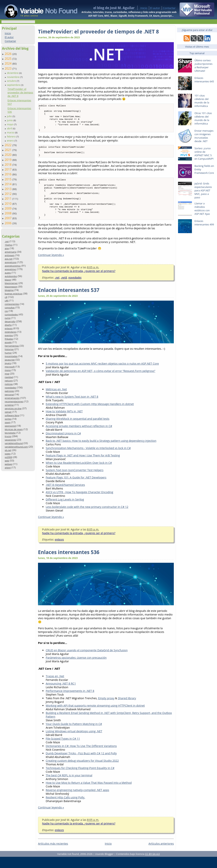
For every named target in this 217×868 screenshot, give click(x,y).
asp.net (8, 259)
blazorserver (11, 283)
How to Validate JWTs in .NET (64, 422)
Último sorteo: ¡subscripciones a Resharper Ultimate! (203, 66)
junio (10, 120)
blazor (8, 280)
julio (10, 116)
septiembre (14, 85)
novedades (10, 388)
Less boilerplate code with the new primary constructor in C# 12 (87, 518)
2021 (8, 150)
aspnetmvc (10, 269)
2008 (8, 213)
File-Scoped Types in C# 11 (63, 750)
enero (11, 141)
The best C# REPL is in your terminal (69, 787)
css (6, 311)
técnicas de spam (14, 429)
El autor (155, 8)
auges (8, 273)
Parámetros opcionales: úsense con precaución (76, 669)
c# (6, 297)
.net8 (64, 289)
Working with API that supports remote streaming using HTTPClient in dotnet (95, 717)
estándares (10, 332)
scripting (9, 405)
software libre (12, 415)
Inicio (144, 8)
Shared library (127, 709)
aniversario (10, 252)
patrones (9, 391)
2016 (8, 174)
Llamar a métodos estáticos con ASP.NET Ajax (202, 209)
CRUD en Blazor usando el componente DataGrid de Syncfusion (87, 661)
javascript (10, 360)
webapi (8, 464)
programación (12, 398)
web (7, 461)
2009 (8, 208)
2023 (8, 68)
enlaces (9, 328)
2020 (8, 155)
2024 (8, 63)
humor (8, 353)
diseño (8, 325)
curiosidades (11, 314)
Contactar (169, 8)
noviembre (14, 77)
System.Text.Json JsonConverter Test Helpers (75, 481)
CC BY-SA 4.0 (152, 865)
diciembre (13, 73)
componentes (12, 304)
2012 (8, 194)
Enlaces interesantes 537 (69, 301)
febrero (12, 136)
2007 (8, 218)
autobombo (11, 276)
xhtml (8, 468)
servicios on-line (13, 408)
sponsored (10, 426)
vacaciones (10, 440)
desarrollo (10, 321)
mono (8, 370)
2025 (8, 59)
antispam (10, 255)
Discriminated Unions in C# (63, 445)
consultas (10, 307)
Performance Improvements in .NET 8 (70, 702)
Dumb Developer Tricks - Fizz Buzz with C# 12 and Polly (81, 764)
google (8, 342)
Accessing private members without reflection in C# (79, 437)
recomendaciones (14, 401)
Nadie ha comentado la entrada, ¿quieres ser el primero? (79, 282)
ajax (7, 248)
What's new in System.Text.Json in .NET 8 (72, 408)
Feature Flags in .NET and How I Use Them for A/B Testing (83, 467)
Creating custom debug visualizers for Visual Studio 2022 (82, 772)
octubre (12, 81)
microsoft (10, 367)
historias (9, 349)
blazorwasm (11, 287)
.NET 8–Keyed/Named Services (65, 496)
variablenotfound (14, 443)
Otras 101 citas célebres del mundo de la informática (203, 118)
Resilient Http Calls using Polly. (65, 809)
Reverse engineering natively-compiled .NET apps (77, 801)
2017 (8, 169)
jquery (8, 363)
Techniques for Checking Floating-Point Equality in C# (80, 779)
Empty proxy (106, 709)
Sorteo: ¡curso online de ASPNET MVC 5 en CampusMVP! (204, 153)
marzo (11, 132)
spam (8, 422)
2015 (8, 179)
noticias (9, 384)
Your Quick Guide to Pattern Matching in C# (74, 735)
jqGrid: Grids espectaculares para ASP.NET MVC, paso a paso (203, 190)
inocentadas (11, 356)
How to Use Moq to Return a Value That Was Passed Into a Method (89, 794)
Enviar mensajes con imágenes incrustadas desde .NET (204, 136)
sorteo (8, 419)
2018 (8, 165)
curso (8, 318)
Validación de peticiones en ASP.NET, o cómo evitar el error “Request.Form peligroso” (100, 382)
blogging (9, 290)
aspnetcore (11, 262)
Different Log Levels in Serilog (65, 511)
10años (8, 245)
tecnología (10, 433)
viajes (8, 454)
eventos (9, 335)
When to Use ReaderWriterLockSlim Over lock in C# (79, 474)
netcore (9, 381)
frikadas (9, 339)
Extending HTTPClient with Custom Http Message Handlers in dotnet (90, 415)
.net (7, 241)
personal (9, 394)
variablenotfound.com (16, 447)
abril (10, 128)
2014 (8, 184)
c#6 (7, 301)
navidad (9, 377)
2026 (8, 54)
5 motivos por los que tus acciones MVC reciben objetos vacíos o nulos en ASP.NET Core (102, 375)
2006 (8, 223)
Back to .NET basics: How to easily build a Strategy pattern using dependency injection (101, 452)
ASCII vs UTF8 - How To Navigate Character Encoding (79, 503)
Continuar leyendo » (51, 266)
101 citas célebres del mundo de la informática (202, 101)
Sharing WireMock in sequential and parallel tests (78, 430)
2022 (8, 145)
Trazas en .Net (55, 687)
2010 (8, 204)
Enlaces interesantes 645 (204, 80)
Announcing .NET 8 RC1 (61, 695)
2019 (8, 160)
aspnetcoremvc (13, 266)
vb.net (8, 450)
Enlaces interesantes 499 (204, 223)
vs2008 (8, 457)
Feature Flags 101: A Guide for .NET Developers (76, 489)
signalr (8, 412)
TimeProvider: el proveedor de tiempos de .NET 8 (20, 92)
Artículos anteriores (161, 855)
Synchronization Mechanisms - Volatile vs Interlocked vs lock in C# (88, 459)
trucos (8, 436)
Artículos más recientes (53, 855)
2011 (8, 199)
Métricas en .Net (56, 400)
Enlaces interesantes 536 (69, 563)
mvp (7, 374)
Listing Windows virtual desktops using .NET (74, 742)
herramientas (12, 346)
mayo (10, 124)
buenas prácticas (14, 294)
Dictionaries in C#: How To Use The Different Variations (81, 757)
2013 (8, 189)
